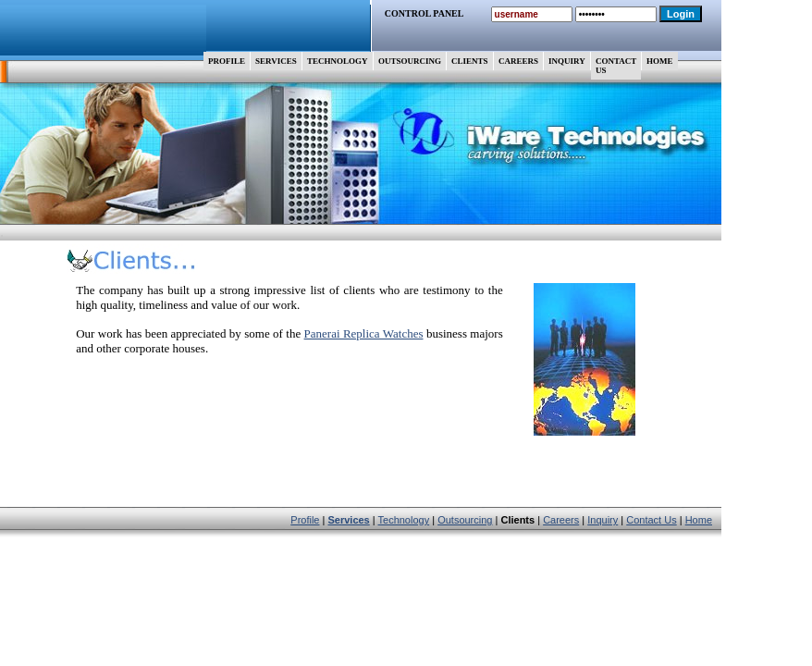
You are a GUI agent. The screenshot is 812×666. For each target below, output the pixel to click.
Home (699, 520)
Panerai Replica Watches (364, 333)
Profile (305, 520)
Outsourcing (465, 520)
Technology (404, 520)
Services (348, 520)
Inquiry (603, 520)
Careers (561, 520)
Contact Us (651, 520)
